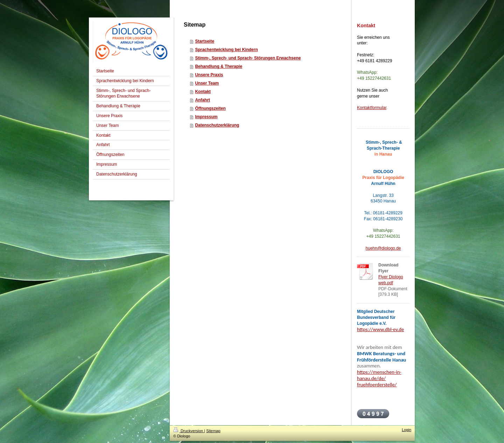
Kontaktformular (372, 108)
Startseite (205, 41)
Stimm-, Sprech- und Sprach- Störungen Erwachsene (248, 58)
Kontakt (203, 92)
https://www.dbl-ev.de (380, 329)
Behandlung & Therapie (219, 66)
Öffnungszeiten (210, 108)
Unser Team (207, 83)
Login (407, 430)
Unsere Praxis (209, 75)
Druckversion (189, 431)
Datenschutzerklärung (217, 125)
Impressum (206, 117)
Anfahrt (202, 100)
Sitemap (213, 431)
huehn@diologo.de (383, 248)
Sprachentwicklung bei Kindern (226, 50)
